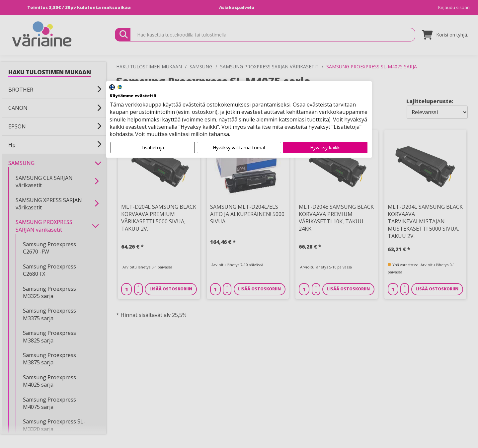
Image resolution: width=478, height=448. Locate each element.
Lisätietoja (153, 148)
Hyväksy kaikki (325, 148)
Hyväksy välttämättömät (239, 148)
